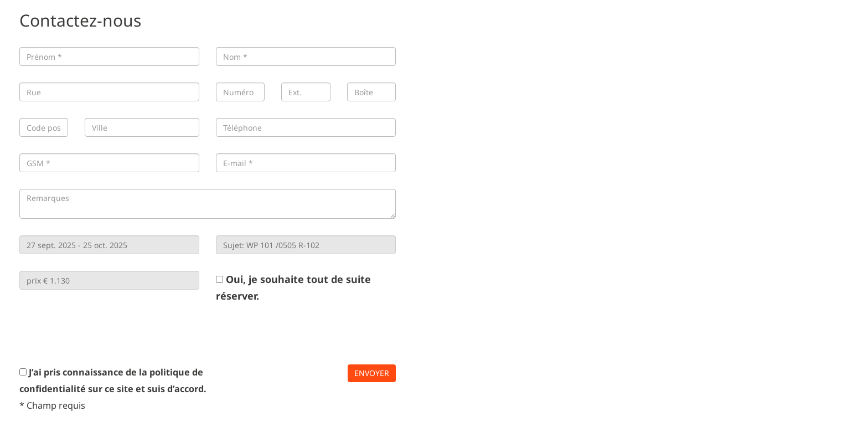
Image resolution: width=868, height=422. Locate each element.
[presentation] (104, 334)
